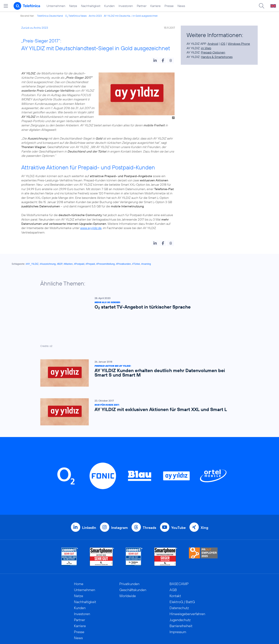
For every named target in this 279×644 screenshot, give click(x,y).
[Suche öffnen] (262, 6)
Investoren (126, 6)
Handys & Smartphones (217, 57)
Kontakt (175, 560)
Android (213, 44)
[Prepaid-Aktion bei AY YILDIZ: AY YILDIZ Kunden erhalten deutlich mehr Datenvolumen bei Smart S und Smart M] (138, 337)
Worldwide (128, 560)
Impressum (178, 596)
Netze (73, 6)
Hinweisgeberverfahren (187, 578)
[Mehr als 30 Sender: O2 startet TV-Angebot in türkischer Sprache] (138, 304)
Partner (142, 6)
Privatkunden (129, 548)
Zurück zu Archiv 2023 (35, 28)
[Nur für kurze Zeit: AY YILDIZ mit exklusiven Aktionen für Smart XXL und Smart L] (138, 376)
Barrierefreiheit (181, 590)
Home (79, 548)
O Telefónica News (76, 16)
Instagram (119, 492)
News (181, 6)
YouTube (178, 492)
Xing (205, 492)
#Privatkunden (124, 264)
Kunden (109, 6)
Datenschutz (179, 572)
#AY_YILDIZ (32, 264)
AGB (173, 554)
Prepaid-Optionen (213, 52)
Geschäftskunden (133, 554)
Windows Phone (239, 44)
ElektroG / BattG (182, 566)
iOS (223, 44)
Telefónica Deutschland (50, 16)
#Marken (68, 264)
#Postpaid (79, 264)
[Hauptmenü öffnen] (6, 6)
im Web (206, 48)
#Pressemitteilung (105, 264)
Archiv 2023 (95, 16)
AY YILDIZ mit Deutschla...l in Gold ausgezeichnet (131, 16)
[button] (155, 60)
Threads (149, 492)
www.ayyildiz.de (91, 228)
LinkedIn (89, 492)
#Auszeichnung (48, 264)
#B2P (60, 264)
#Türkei (136, 264)
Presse (169, 6)
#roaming (146, 264)
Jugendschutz (180, 584)
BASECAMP (179, 548)
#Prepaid (90, 264)
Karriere (155, 6)
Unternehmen (56, 6)
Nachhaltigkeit (91, 6)
